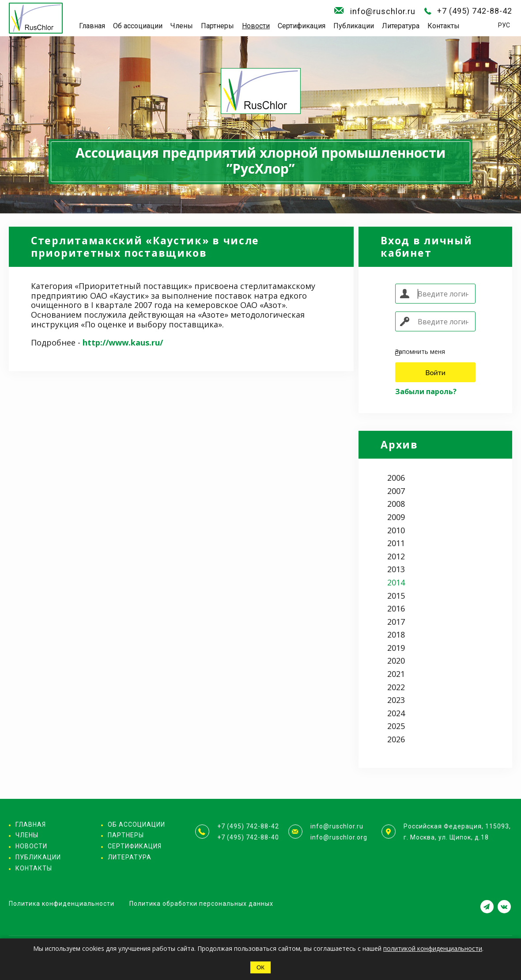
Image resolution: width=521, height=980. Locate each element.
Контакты (444, 26)
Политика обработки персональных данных (201, 904)
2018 (396, 634)
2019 (396, 648)
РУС (504, 25)
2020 (396, 661)
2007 (396, 491)
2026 (396, 739)
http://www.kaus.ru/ (123, 342)
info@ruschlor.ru (383, 11)
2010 (396, 530)
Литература (401, 26)
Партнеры (217, 26)
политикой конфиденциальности (433, 948)
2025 (396, 726)
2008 (396, 504)
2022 (396, 687)
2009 (396, 517)
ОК (260, 967)
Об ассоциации (138, 26)
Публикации (354, 26)
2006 (396, 478)
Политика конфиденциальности (62, 904)
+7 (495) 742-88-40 (248, 837)
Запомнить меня (420, 352)
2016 (396, 608)
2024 (396, 713)
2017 (396, 622)
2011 (396, 543)
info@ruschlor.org (339, 837)
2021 (396, 674)
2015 (396, 596)
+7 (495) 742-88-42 (475, 11)
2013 (396, 569)
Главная (92, 26)
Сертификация (302, 26)
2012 (396, 556)
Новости (256, 26)
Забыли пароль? (426, 391)
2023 (396, 700)
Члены (182, 26)
